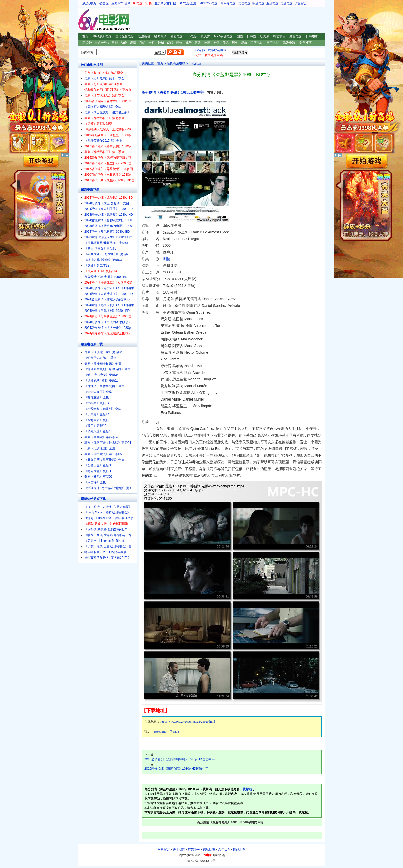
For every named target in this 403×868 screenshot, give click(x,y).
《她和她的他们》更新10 (101, 380)
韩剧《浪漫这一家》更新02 (103, 352)
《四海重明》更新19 (98, 420)
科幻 (142, 43)
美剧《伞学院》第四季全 (101, 437)
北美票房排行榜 (165, 3)
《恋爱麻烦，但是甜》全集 (103, 409)
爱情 (133, 43)
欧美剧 (265, 36)
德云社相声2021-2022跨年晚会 (106, 552)
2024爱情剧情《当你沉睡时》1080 (108, 220)
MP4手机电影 (223, 36)
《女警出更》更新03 (98, 465)
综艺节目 (279, 36)
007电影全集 (187, 3)
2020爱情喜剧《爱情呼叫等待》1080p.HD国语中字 (180, 759)
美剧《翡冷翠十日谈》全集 (103, 364)
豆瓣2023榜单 (121, 3)
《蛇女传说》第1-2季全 (100, 358)
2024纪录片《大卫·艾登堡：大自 (107, 203)
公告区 (104, 3)
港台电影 (296, 36)
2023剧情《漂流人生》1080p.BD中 (108, 237)
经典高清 (160, 36)
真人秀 (205, 36)
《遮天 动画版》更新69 (100, 249)
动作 (124, 43)
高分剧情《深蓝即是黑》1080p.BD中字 (173, 92)
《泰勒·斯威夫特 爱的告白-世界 (106, 529)
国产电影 (273, 43)
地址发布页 (88, 3)
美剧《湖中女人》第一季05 (103, 454)
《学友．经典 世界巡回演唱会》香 (108, 535)
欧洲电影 (259, 3)
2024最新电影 (102, 36)
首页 (85, 36)
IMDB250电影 (208, 3)
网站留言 (164, 849)
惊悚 (207, 43)
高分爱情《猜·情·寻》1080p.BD (106, 277)
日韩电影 (312, 36)
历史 (235, 43)
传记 (226, 43)
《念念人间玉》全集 (98, 392)
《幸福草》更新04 (97, 403)
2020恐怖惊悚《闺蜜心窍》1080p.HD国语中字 (176, 769)
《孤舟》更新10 (95, 426)
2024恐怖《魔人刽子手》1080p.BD (108, 209)
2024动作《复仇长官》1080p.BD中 (108, 232)
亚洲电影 (272, 3)
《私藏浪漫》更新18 (98, 431)
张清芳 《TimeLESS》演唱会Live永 (109, 518)
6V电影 (83, 20)
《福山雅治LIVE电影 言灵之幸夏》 (108, 507)
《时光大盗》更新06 (98, 471)
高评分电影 (228, 3)
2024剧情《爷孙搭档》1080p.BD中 (108, 311)
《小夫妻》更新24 (97, 414)
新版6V (87, 43)
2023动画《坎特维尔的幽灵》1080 (108, 226)
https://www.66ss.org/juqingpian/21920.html (187, 722)
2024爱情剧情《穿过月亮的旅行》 (108, 299)
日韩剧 (251, 36)
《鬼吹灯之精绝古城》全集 (103, 107)
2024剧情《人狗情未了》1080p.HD (109, 294)
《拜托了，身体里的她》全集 (104, 386)
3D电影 (192, 36)
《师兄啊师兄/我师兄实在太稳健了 (108, 243)
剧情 (216, 43)
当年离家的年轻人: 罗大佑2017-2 (107, 558)
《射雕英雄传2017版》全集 (103, 141)
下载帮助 (246, 789)
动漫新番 (144, 36)
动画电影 (177, 36)
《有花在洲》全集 (97, 397)
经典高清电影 (176, 63)
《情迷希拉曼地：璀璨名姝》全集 (107, 369)
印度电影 (257, 43)
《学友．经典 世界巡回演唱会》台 (108, 546)
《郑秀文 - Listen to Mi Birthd (104, 541)
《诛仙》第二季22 (97, 265)
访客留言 (301, 3)
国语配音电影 (125, 36)
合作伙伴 (224, 849)
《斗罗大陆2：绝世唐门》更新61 (107, 254)
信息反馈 (209, 849)
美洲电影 (287, 3)
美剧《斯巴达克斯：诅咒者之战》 (107, 112)
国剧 (240, 36)
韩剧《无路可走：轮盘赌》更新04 (108, 443)
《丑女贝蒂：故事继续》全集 (104, 460)
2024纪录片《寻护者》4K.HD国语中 (109, 288)
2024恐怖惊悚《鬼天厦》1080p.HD (109, 215)
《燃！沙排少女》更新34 (101, 375)
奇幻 (152, 43)
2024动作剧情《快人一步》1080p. (108, 328)
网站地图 (239, 849)
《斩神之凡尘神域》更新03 (103, 260)
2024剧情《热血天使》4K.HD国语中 (109, 305)
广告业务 (194, 849)
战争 (189, 43)
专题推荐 (305, 43)
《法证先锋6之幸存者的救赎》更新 (108, 488)
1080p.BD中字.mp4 (166, 732)
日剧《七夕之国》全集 (100, 448)
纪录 (244, 43)
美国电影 (244, 3)
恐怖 (179, 43)
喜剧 (115, 43)
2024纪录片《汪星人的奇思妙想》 (108, 322)
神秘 (161, 43)
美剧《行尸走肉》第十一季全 (104, 78)
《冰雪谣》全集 (95, 482)
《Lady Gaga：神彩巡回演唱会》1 (108, 512)
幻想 (170, 43)
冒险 (198, 43)
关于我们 (179, 849)
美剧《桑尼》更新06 (98, 477)
